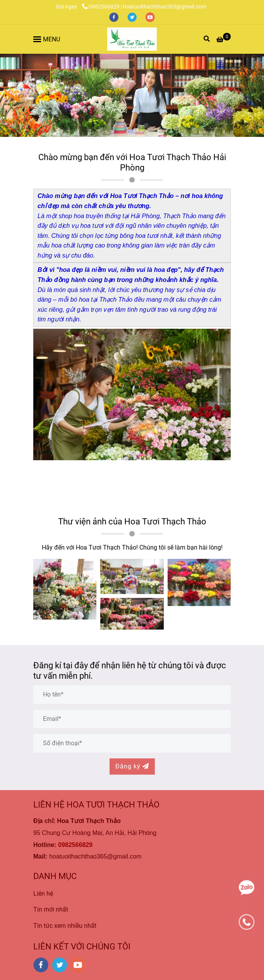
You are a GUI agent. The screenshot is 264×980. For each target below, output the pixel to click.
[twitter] (133, 17)
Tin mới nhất (51, 909)
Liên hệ (43, 894)
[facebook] (114, 17)
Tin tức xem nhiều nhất (65, 926)
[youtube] (150, 17)
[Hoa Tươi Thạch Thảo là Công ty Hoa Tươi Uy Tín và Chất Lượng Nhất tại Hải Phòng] (132, 39)
